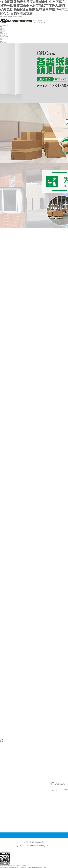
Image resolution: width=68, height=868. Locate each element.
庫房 (1, 40)
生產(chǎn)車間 (4, 37)
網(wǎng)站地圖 (18, 16)
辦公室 (2, 38)
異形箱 (2, 29)
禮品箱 (2, 28)
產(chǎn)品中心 (4, 25)
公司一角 (2, 35)
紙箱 (1, 32)
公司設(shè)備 (4, 34)
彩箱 (1, 27)
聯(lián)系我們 (4, 43)
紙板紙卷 (2, 31)
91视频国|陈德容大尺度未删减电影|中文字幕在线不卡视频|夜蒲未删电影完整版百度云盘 (23, 867)
